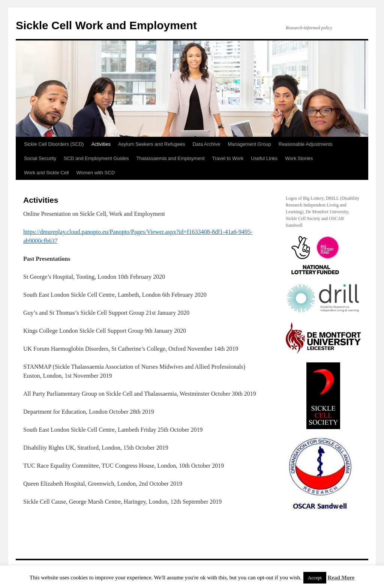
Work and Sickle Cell (46, 173)
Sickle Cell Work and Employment (106, 25)
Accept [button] (315, 578)
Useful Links (264, 158)
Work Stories (299, 158)
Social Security (40, 158)
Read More (341, 578)
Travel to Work (228, 158)
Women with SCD (96, 173)
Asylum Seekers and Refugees (151, 144)
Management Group (249, 144)
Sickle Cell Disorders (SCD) (54, 144)
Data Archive (206, 144)
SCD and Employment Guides (96, 158)
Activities (101, 144)
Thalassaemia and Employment (170, 158)
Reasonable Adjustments (306, 144)
